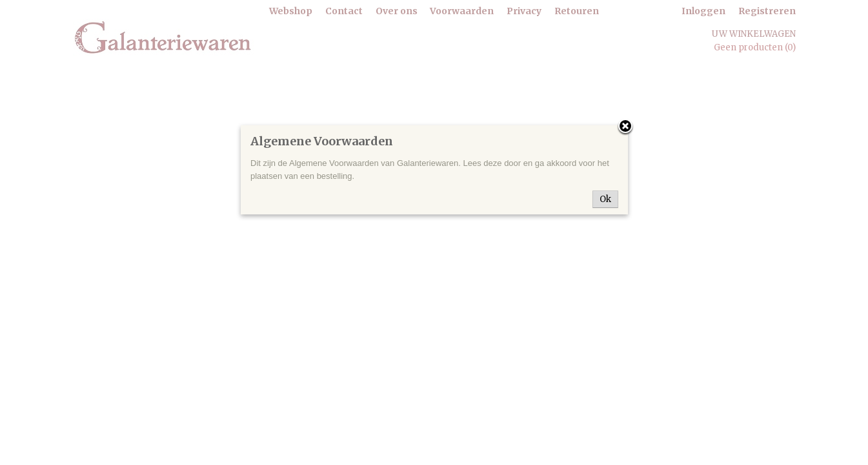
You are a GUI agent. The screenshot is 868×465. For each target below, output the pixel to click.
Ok (605, 199)
